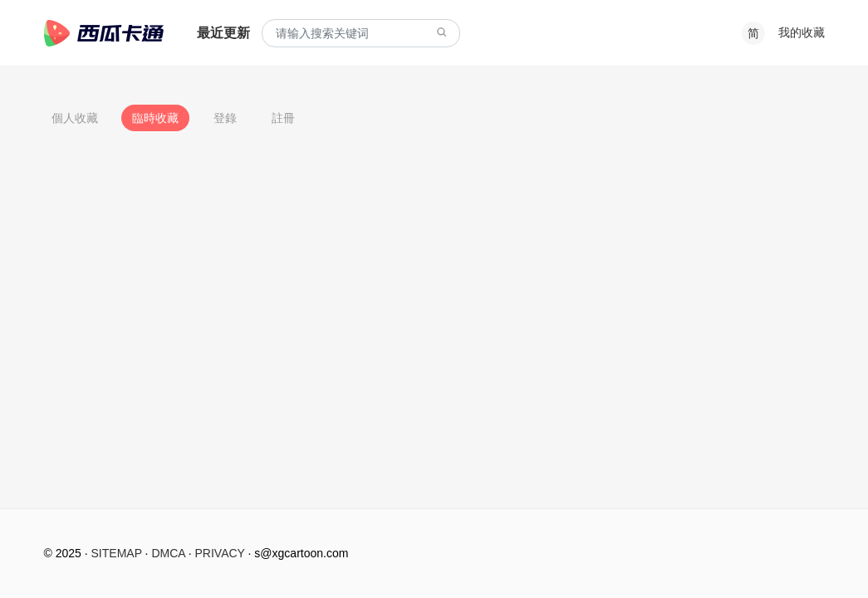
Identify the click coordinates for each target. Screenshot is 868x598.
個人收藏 (75, 118)
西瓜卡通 (104, 33)
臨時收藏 (155, 118)
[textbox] (361, 34)
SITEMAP (117, 553)
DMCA (168, 553)
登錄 (225, 118)
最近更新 (223, 33)
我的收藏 (802, 32)
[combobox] (361, 34)
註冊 (283, 118)
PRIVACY (220, 553)
